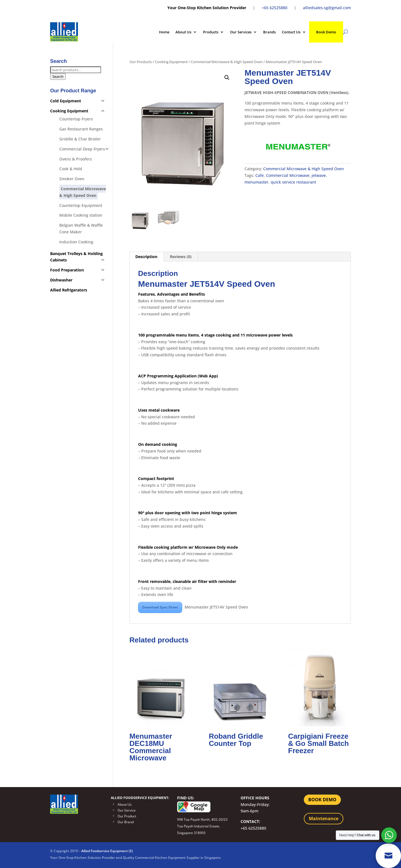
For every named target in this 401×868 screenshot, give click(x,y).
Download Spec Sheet (160, 607)
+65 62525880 (275, 8)
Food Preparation (67, 270)
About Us (183, 32)
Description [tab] (146, 257)
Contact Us (291, 32)
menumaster (256, 182)
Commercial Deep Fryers (82, 149)
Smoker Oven (72, 179)
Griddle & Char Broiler (80, 139)
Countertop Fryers (76, 119)
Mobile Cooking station (81, 215)
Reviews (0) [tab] (181, 257)
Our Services (241, 32)
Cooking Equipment (171, 62)
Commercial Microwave (288, 175)
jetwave (319, 175)
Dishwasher (61, 280)
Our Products (141, 62)
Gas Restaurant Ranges (81, 129)
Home (164, 32)
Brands (269, 32)
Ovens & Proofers (76, 159)
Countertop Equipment (81, 205)
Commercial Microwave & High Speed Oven (227, 62)
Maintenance (324, 818)
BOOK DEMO (322, 800)
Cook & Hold (71, 169)
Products (211, 32)
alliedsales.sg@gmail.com (327, 8)
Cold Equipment (66, 101)
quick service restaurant (293, 182)
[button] (227, 78)
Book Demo (326, 32)
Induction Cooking (76, 242)
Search (58, 76)
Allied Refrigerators (69, 290)
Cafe (260, 175)
